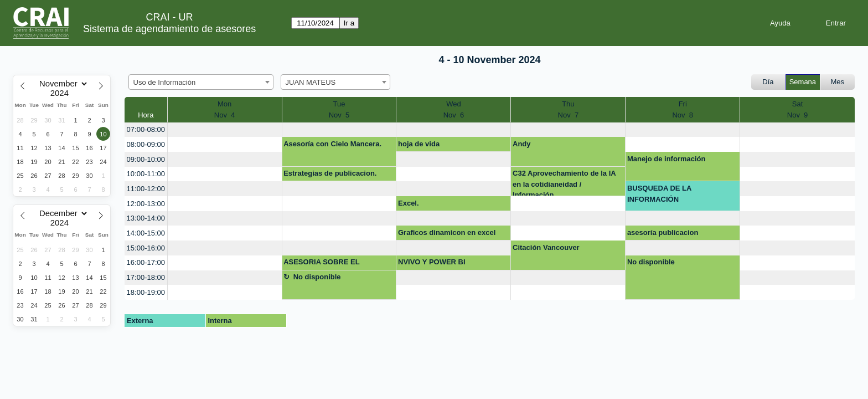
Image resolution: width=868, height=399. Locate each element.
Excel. (409, 203)
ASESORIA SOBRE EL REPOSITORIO (321, 264)
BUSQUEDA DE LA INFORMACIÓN (660, 194)
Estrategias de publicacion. (330, 173)
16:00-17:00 (146, 262)
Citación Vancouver (546, 247)
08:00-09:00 (146, 144)
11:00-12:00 (146, 189)
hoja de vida (419, 144)
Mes (838, 82)
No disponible (651, 262)
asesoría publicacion (663, 232)
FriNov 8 (683, 109)
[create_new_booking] (225, 130)
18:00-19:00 (146, 292)
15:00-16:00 (146, 248)
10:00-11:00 (146, 174)
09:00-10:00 (146, 159)
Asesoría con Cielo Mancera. (332, 144)
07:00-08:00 (146, 129)
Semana (803, 82)
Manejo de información (666, 159)
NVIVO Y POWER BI (432, 262)
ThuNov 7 (569, 109)
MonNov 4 (225, 109)
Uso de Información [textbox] (165, 82)
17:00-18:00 (146, 277)
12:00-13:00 (146, 204)
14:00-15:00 (146, 233)
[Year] (62, 93)
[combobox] (201, 82)
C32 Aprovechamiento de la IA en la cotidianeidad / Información (564, 183)
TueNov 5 (339, 109)
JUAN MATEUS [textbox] (311, 82)
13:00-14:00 (146, 218)
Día (768, 82)
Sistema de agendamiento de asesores (169, 29)
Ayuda (780, 23)
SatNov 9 (798, 109)
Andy (522, 144)
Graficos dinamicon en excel (447, 232)
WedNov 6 (454, 109)
